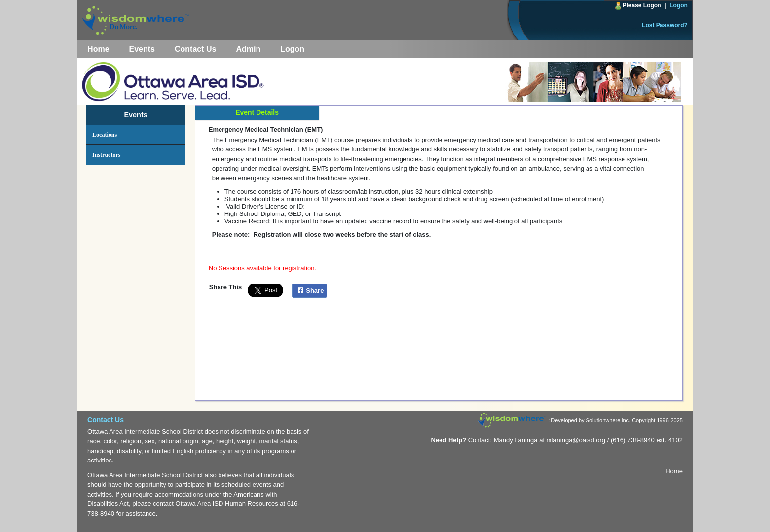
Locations (105, 135)
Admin (248, 49)
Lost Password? (665, 25)
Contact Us (195, 49)
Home (98, 49)
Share (310, 291)
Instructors (106, 155)
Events (142, 49)
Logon (678, 5)
